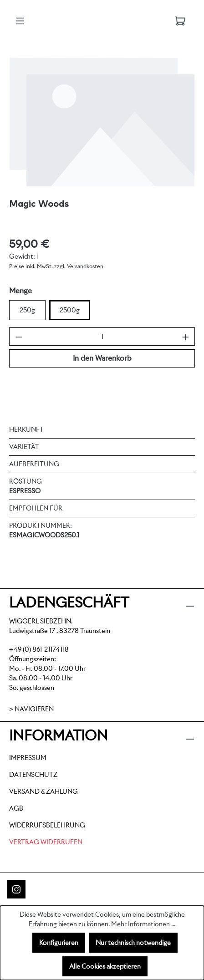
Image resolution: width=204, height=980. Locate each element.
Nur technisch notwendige (133, 943)
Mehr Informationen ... (143, 924)
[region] (102, 122)
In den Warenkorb (102, 358)
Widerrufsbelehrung (47, 825)
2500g (70, 310)
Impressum (28, 758)
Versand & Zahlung (43, 791)
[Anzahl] (102, 337)
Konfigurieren (59, 943)
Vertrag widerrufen (46, 842)
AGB (16, 808)
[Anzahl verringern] (19, 337)
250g (27, 310)
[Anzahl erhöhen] (186, 337)
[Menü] (20, 21)
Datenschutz (33, 775)
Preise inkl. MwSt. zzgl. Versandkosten (56, 266)
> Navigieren (31, 709)
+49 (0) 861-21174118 (39, 649)
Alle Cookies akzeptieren (105, 966)
